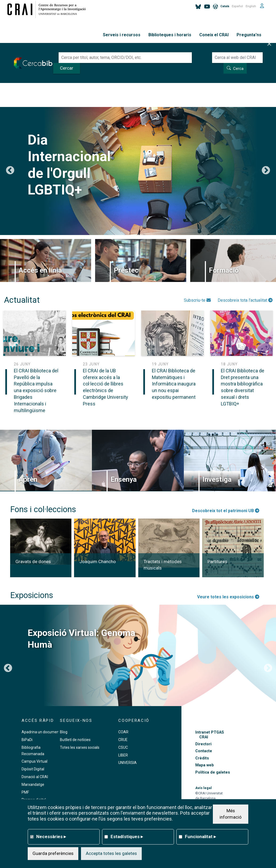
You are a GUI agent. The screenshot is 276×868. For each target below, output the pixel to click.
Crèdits (202, 758)
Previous (10, 171)
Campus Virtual (34, 761)
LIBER (123, 755)
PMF (25, 792)
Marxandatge (33, 785)
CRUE (123, 740)
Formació (224, 270)
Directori (203, 744)
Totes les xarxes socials (80, 747)
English (251, 6)
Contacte (204, 751)
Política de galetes (213, 772)
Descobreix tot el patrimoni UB (226, 511)
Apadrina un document (41, 732)
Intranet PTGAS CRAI (210, 735)
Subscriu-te (197, 300)
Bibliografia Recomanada (33, 751)
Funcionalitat (200, 837)
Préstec (126, 270)
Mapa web (205, 765)
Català (225, 6)
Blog (64, 732)
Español (237, 6)
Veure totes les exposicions (228, 597)
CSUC (123, 747)
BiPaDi (27, 740)
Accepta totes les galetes (111, 853)
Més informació (231, 814)
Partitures (217, 562)
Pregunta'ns (249, 35)
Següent (266, 171)
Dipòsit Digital (33, 769)
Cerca (238, 69)
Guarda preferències (53, 853)
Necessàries (51, 837)
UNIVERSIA (127, 763)
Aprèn (28, 479)
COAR (123, 732)
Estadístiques (127, 837)
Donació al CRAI (35, 777)
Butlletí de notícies (75, 740)
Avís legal (204, 788)
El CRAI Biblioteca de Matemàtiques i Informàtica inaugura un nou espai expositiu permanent (174, 384)
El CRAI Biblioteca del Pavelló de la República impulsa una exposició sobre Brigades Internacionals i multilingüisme (36, 391)
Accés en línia (40, 270)
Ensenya (124, 479)
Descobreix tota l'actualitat (245, 300)
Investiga (217, 479)
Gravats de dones (33, 562)
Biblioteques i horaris (170, 35)
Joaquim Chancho (98, 562)
